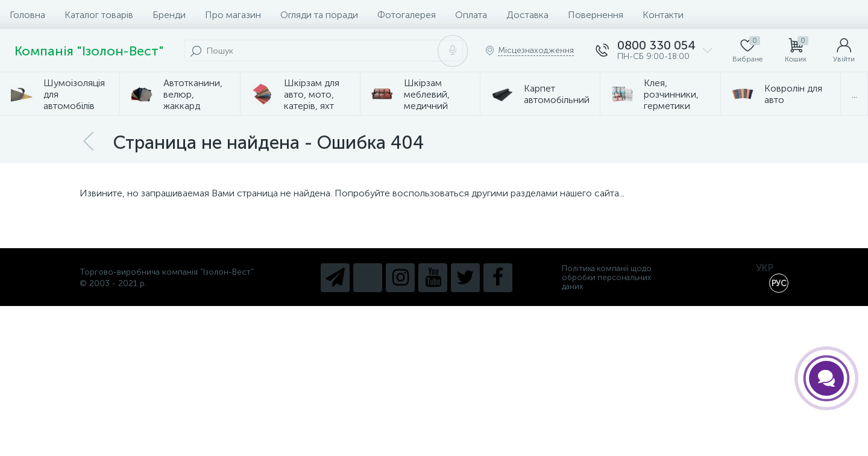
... (854, 94)
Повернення (596, 15)
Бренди (169, 15)
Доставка (527, 15)
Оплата (471, 15)
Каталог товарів (99, 15)
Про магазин (233, 15)
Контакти (663, 15)
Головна (27, 15)
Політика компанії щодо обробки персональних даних (607, 277)
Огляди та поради (319, 15)
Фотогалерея (407, 15)
